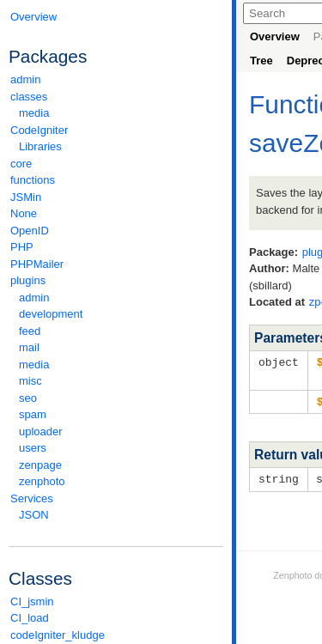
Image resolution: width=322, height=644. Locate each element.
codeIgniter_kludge (58, 635)
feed (30, 331)
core (21, 164)
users (33, 448)
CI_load (30, 618)
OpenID (30, 231)
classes (116, 97)
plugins (116, 280)
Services (116, 498)
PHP (22, 247)
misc (30, 381)
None (24, 213)
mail (29, 347)
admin (25, 79)
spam (33, 414)
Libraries (40, 146)
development (51, 314)
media (34, 113)
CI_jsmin (32, 601)
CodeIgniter (116, 130)
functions (33, 180)
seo (28, 398)
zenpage (40, 465)
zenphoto (120, 481)
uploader (41, 431)
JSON (34, 515)
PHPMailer (37, 264)
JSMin (26, 197)
